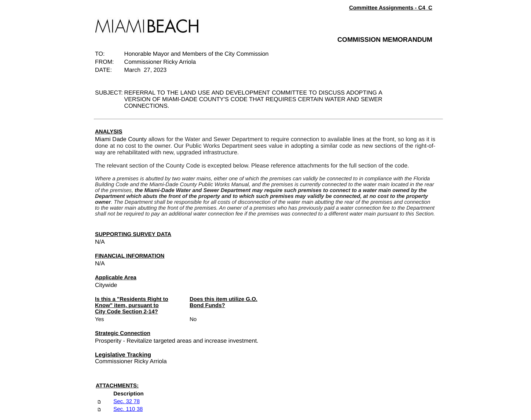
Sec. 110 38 (128, 409)
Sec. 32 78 (127, 401)
